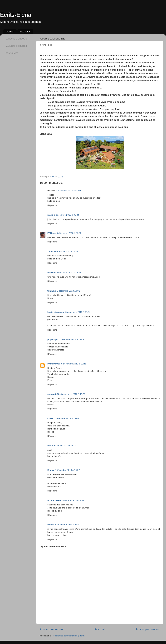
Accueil (10, 32)
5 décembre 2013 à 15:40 (66, 418)
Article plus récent (52, 629)
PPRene (51, 233)
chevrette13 (53, 394)
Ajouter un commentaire (53, 546)
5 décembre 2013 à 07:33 (69, 233)
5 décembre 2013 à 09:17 (69, 291)
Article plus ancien (148, 629)
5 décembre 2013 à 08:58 (69, 273)
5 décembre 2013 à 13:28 (73, 394)
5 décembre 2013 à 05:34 (67, 215)
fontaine (52, 291)
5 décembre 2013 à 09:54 (78, 312)
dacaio (51, 525)
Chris (50, 418)
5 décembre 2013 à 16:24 (64, 446)
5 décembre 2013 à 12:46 (74, 364)
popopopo (53, 339)
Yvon (50, 251)
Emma (51, 470)
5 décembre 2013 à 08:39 (66, 251)
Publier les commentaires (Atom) (69, 636)
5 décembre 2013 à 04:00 (68, 191)
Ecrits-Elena (16, 15)
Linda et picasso (56, 312)
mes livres (25, 32)
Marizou (51, 273)
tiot (49, 446)
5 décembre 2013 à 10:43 (71, 339)
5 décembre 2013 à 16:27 (67, 470)
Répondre (52, 205)
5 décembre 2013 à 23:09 (68, 525)
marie (50, 215)
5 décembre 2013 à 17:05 (75, 500)
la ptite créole (54, 500)
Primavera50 (54, 364)
